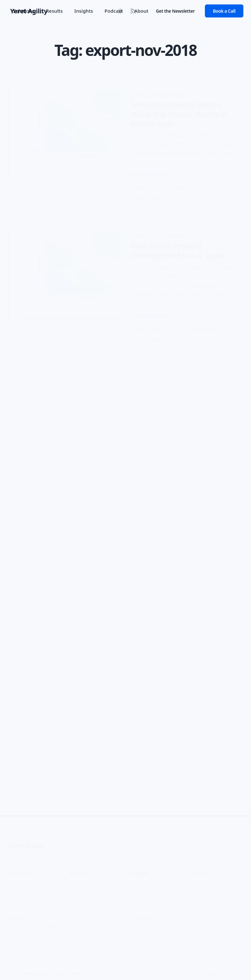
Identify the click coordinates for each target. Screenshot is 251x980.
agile (138, 324)
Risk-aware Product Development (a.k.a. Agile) (179, 246)
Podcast (139, 896)
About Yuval (204, 878)
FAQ (12, 851)
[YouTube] (224, 969)
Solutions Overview (26, 878)
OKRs (13, 931)
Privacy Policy (53, 851)
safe (218, 178)
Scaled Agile (173, 85)
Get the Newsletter (175, 11)
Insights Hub (143, 878)
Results (54, 11)
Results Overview (86, 878)
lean (218, 574)
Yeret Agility (26, 841)
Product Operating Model (33, 922)
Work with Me (21, 887)
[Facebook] (237, 969)
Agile (169, 481)
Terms (76, 851)
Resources (141, 905)
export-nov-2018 (190, 178)
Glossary (28, 851)
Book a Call (224, 11)
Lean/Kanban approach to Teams (178, 496)
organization (146, 584)
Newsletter (141, 913)
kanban (199, 574)
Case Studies (81, 887)
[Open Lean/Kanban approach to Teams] (125, 532)
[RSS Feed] (133, 11)
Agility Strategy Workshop (33, 905)
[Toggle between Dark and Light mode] (120, 11)
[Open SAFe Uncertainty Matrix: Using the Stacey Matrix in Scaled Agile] (125, 136)
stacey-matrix (147, 188)
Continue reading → (151, 164)
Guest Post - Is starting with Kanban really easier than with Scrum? (116, 389)
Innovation (172, 232)
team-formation (182, 584)
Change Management (61, 375)
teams (212, 584)
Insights (84, 11)
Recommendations (88, 896)
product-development (155, 334)
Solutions (24, 11)
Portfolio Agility (23, 913)
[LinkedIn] (212, 969)
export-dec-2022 (150, 178)
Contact (200, 887)
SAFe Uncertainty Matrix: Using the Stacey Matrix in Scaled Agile (179, 104)
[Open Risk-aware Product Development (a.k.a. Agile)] (125, 283)
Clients (76, 905)
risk (188, 334)
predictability (204, 324)
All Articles (141, 887)
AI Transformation (25, 896)
